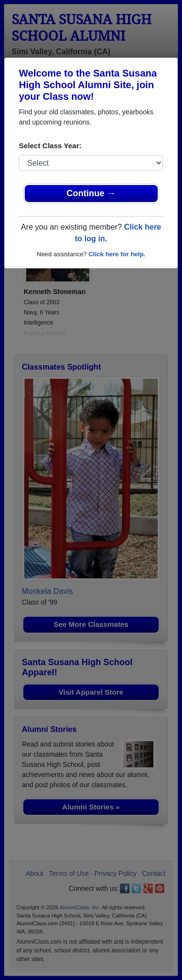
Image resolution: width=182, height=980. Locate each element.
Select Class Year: (50, 146)
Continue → (91, 193)
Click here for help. (117, 254)
